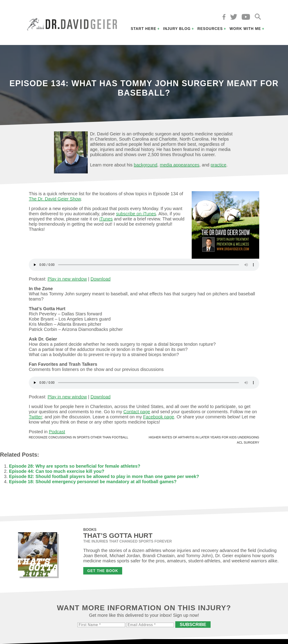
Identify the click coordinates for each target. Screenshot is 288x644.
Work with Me (245, 29)
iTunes (106, 219)
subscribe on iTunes (136, 214)
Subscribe (193, 624)
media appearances (180, 165)
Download (100, 279)
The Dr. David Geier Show (55, 199)
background (146, 165)
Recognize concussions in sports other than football (79, 437)
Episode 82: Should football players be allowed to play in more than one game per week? (104, 476)
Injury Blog (177, 29)
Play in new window (67, 279)
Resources (210, 29)
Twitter (35, 417)
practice (218, 165)
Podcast (57, 432)
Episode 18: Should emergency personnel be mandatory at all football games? (93, 482)
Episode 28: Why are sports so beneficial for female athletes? (75, 466)
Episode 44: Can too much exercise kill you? (57, 471)
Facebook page (159, 417)
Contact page (137, 412)
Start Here (144, 29)
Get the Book (103, 571)
